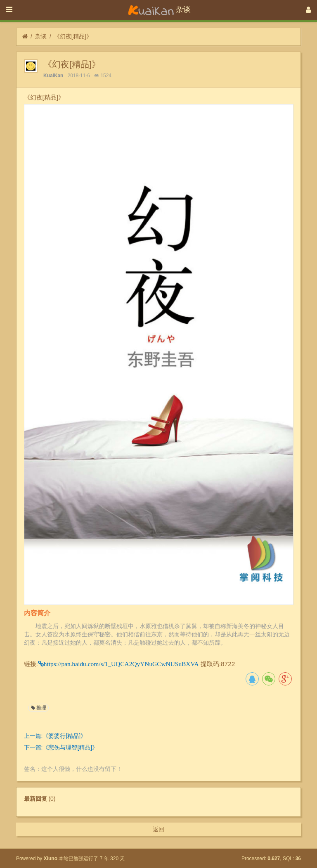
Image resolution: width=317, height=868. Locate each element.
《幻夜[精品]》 (73, 36)
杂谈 (41, 36)
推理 (38, 708)
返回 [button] (158, 829)
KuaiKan (53, 76)
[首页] (25, 37)
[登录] (309, 10)
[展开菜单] (9, 10)
